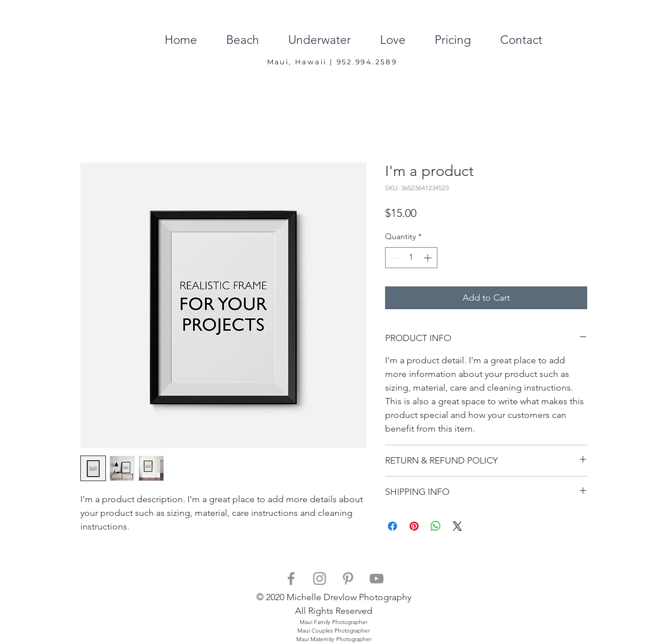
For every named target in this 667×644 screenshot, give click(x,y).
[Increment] (429, 258)
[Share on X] (457, 526)
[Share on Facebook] (392, 526)
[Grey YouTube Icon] (377, 579)
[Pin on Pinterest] (414, 526)
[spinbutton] (411, 258)
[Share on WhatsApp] (436, 526)
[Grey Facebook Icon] (291, 579)
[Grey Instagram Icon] (320, 579)
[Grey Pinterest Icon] (348, 579)
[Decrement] (394, 258)
